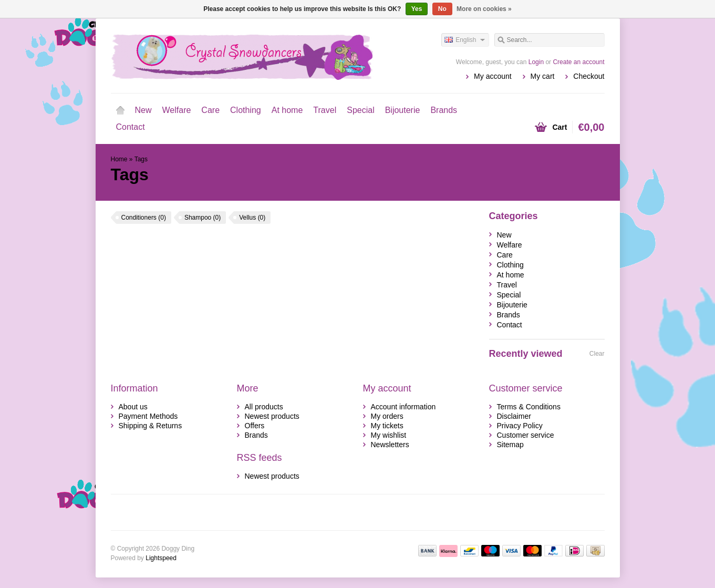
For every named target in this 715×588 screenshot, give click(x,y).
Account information (403, 407)
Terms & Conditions (529, 407)
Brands (444, 110)
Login (536, 62)
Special (360, 110)
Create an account (578, 62)
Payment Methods (148, 416)
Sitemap (510, 445)
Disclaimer (514, 416)
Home (120, 110)
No (442, 9)
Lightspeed (161, 558)
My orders (387, 416)
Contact (131, 127)
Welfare (177, 110)
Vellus (252, 218)
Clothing (246, 110)
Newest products (272, 416)
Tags (141, 159)
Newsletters (390, 445)
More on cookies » (484, 9)
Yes (417, 9)
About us (133, 407)
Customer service (526, 435)
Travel (325, 110)
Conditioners (144, 218)
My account (493, 76)
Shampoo (203, 218)
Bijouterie (403, 110)
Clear (597, 354)
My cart (543, 76)
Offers (255, 426)
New (143, 110)
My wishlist (389, 435)
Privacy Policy (520, 426)
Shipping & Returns (151, 426)
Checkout (589, 76)
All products (264, 407)
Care (210, 110)
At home (287, 110)
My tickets (387, 426)
